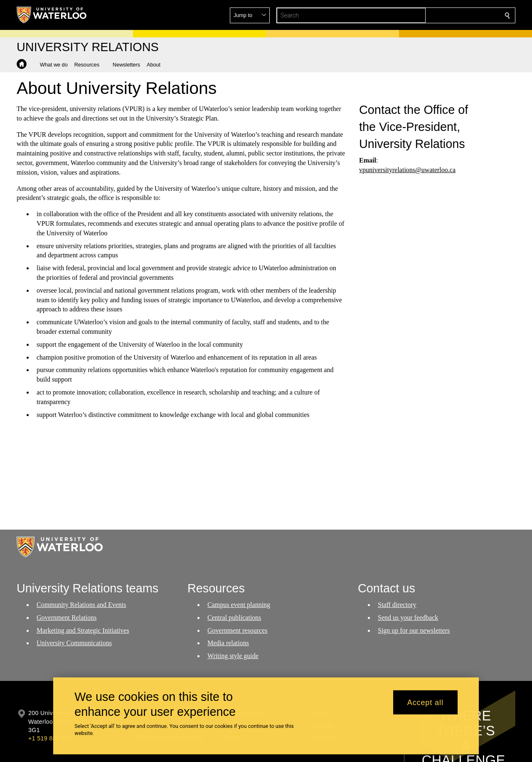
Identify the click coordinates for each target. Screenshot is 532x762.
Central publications (234, 618)
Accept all (425, 702)
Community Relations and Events (81, 605)
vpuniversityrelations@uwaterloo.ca (407, 170)
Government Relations (66, 618)
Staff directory (397, 605)
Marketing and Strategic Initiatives (83, 630)
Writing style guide (233, 656)
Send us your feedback (408, 618)
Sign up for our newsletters (414, 630)
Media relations (228, 643)
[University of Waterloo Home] (52, 15)
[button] (447, 15)
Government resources (237, 630)
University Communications (74, 643)
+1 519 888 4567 (52, 738)
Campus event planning (239, 605)
